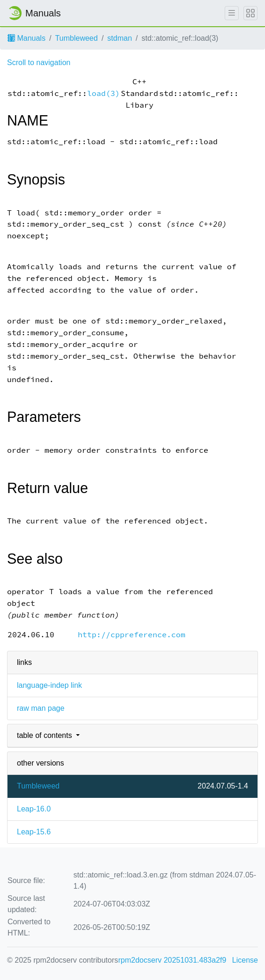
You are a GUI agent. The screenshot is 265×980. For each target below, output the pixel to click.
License (245, 960)
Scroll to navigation (39, 63)
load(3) (104, 93)
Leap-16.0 (34, 809)
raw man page (41, 708)
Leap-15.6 (34, 832)
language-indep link (49, 685)
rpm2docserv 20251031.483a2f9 (172, 960)
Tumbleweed (76, 38)
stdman (120, 38)
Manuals (26, 38)
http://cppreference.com (132, 635)
